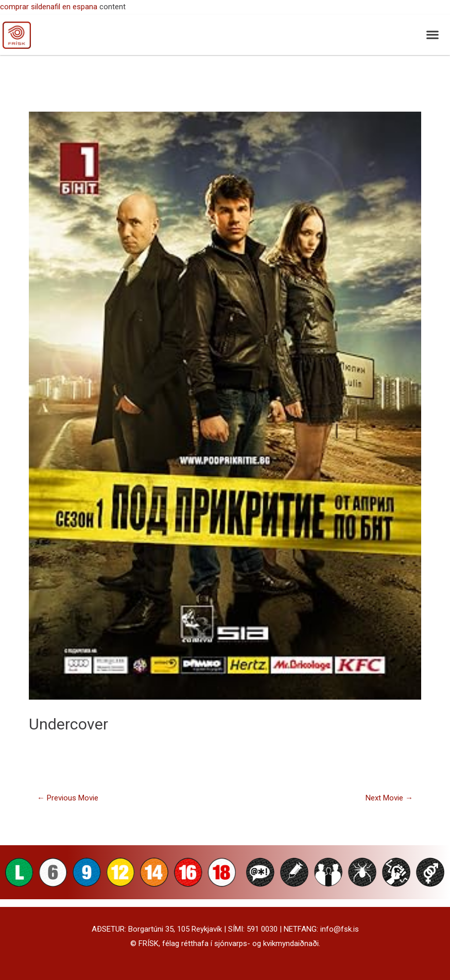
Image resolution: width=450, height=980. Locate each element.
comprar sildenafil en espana (49, 7)
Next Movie (389, 798)
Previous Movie (68, 798)
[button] (432, 35)
